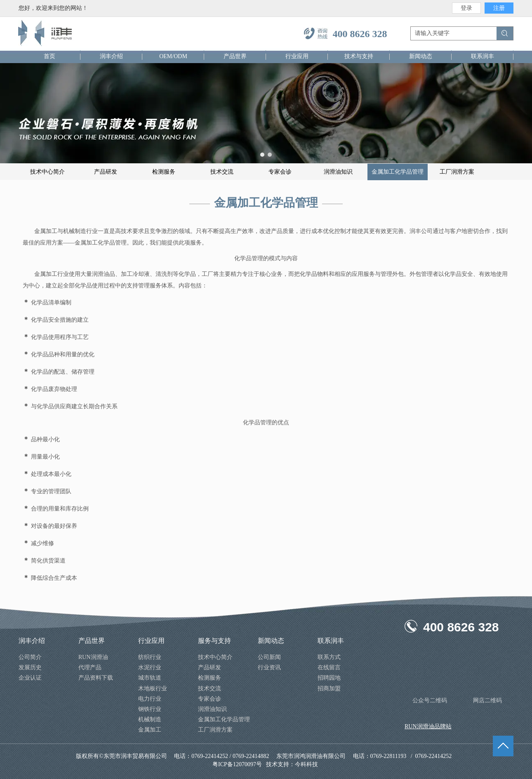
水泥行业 (150, 667)
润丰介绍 (111, 56)
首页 (49, 56)
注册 (499, 8)
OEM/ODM (173, 56)
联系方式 (329, 657)
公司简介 (30, 657)
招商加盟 (329, 688)
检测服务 (210, 678)
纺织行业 (150, 657)
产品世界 (235, 56)
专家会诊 (210, 699)
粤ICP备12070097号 (237, 764)
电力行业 (150, 699)
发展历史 (30, 667)
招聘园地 (329, 678)
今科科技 (307, 764)
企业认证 (30, 678)
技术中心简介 (215, 657)
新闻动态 (421, 56)
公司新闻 (269, 657)
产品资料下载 (96, 678)
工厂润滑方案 (215, 730)
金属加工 (150, 730)
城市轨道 (150, 678)
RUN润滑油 (93, 657)
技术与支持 (359, 56)
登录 (466, 8)
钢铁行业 (150, 709)
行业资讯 (269, 667)
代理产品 (90, 667)
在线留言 (329, 667)
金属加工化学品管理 (224, 719)
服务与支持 (214, 641)
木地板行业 (153, 688)
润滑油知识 (212, 709)
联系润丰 (483, 56)
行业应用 (297, 56)
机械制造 (150, 719)
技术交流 (210, 688)
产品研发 (210, 667)
